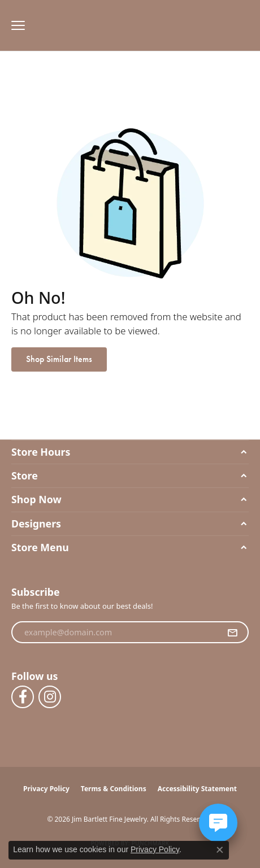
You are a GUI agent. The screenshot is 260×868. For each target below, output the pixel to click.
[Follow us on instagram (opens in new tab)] (50, 697)
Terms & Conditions (114, 789)
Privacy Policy (46, 789)
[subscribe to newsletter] (232, 633)
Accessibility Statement (197, 789)
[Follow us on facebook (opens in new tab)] (23, 697)
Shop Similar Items (59, 359)
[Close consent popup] (220, 850)
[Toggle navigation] (15, 25)
